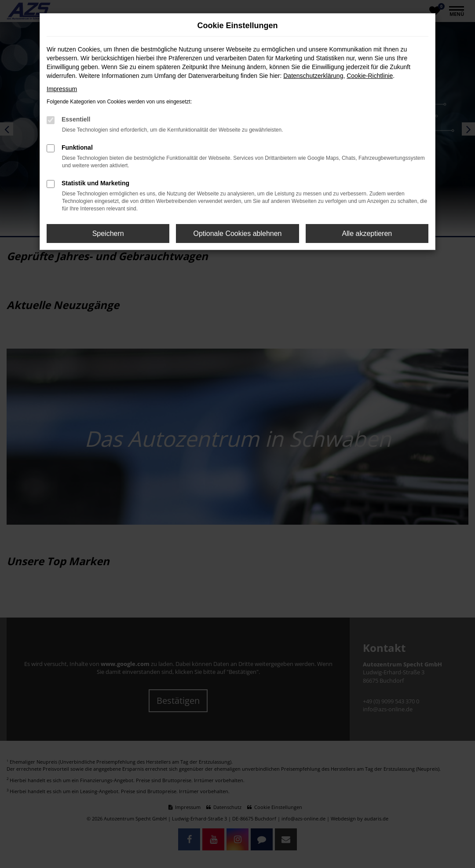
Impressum (62, 89)
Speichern (108, 234)
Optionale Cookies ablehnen (237, 234)
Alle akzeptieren (367, 234)
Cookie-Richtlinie (370, 76)
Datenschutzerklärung (313, 76)
